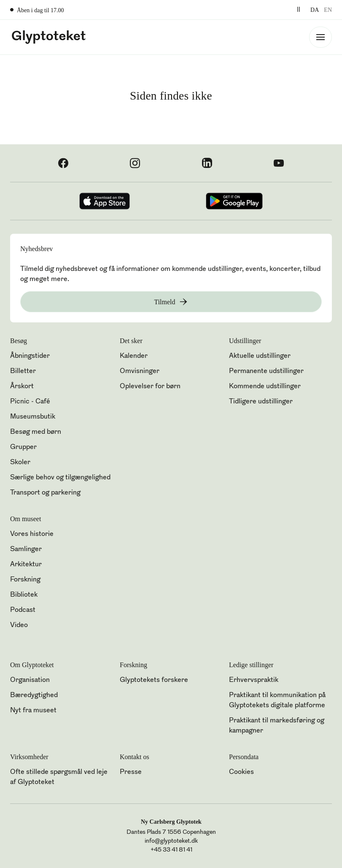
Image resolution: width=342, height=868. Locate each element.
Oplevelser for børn (150, 387)
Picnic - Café (30, 402)
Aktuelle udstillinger (260, 356)
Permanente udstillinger (266, 371)
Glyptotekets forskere (154, 680)
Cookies (241, 772)
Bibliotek (24, 595)
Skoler (20, 462)
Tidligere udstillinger (261, 402)
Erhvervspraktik (254, 680)
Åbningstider (30, 356)
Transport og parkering (45, 493)
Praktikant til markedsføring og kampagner (277, 726)
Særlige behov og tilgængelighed (60, 478)
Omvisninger (140, 371)
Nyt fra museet (33, 711)
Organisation (30, 680)
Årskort (22, 387)
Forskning (25, 580)
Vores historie (32, 534)
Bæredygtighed (34, 695)
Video (19, 625)
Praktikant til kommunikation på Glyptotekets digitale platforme (277, 700)
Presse (131, 772)
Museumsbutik (33, 417)
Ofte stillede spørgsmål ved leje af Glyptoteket (59, 777)
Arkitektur (26, 565)
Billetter (23, 371)
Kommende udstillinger (265, 387)
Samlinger (26, 549)
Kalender (134, 356)
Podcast (23, 610)
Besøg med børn (36, 432)
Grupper (23, 447)
